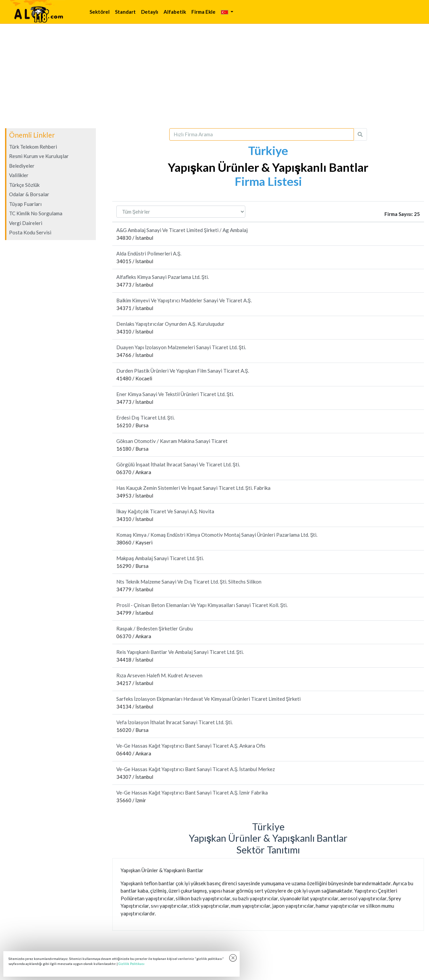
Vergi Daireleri (26, 223)
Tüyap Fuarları (25, 204)
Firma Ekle (203, 12)
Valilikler (19, 175)
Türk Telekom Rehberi (33, 147)
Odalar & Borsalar (29, 194)
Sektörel (100, 12)
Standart (125, 12)
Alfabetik (175, 12)
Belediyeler (22, 166)
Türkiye (268, 150)
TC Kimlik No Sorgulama (36, 213)
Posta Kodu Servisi (30, 232)
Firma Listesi (268, 181)
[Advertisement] (214, 76)
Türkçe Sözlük (24, 185)
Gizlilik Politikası (131, 964)
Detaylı (150, 12)
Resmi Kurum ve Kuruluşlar (39, 156)
